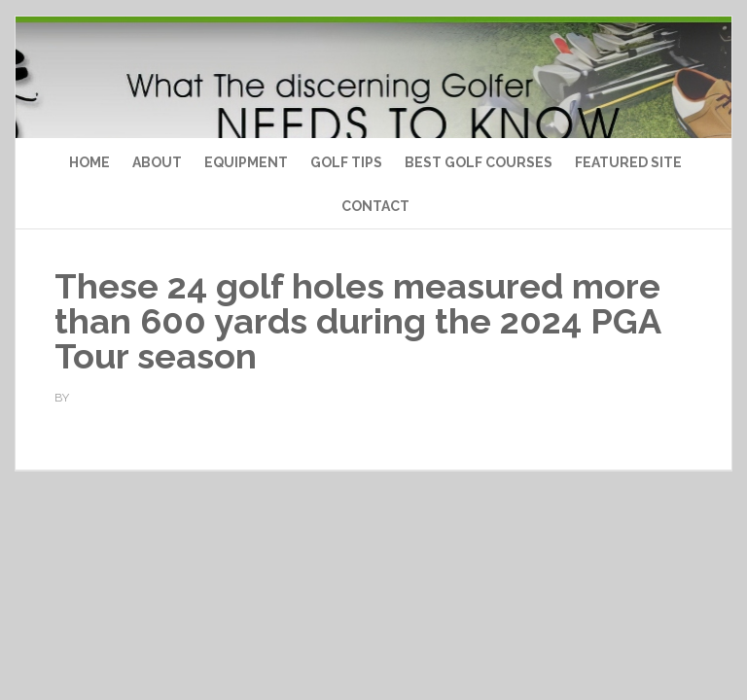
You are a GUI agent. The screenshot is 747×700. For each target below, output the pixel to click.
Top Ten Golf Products (373, 134)
